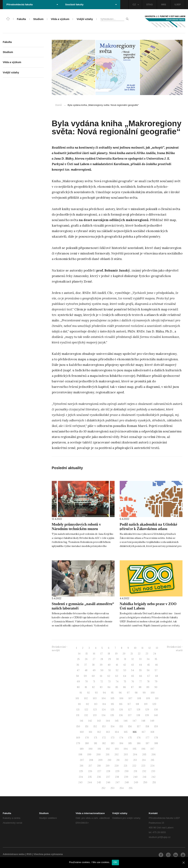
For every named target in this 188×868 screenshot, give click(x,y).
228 (108, 771)
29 (110, 659)
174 (121, 738)
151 (87, 726)
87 (132, 687)
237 (108, 777)
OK (115, 862)
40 (109, 665)
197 (152, 749)
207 (82, 760)
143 (99, 721)
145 (117, 721)
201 (108, 755)
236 (99, 777)
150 (78, 726)
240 (135, 777)
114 (104, 704)
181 (96, 743)
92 (88, 693)
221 (125, 766)
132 (86, 715)
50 (102, 670)
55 (140, 670)
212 (126, 760)
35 (156, 659)
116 (121, 704)
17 (102, 654)
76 (133, 682)
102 (86, 698)
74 (117, 682)
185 (130, 743)
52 (117, 670)
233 (153, 771)
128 (139, 710)
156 (130, 726)
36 (78, 665)
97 (128, 693)
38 (93, 665)
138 (138, 715)
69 (78, 682)
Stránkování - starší (175, 649)
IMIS (164, 4)
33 (140, 659)
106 (121, 698)
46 (156, 665)
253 (112, 788)
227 (99, 771)
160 (82, 732)
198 (80, 755)
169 (78, 738)
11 (142, 648)
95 (112, 693)
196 (143, 749)
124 (104, 710)
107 (130, 698)
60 (93, 676)
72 (102, 682)
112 (87, 704)
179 (78, 743)
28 (102, 659)
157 (139, 726)
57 (156, 670)
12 (150, 648)
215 (152, 760)
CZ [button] (136, 4)
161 (91, 732)
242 (153, 777)
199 (89, 755)
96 (120, 693)
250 (145, 782)
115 (112, 704)
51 (110, 670)
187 (148, 743)
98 (136, 693)
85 (117, 687)
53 (125, 670)
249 (136, 782)
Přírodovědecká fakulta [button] (32, 4)
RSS (29, 854)
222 (134, 766)
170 (87, 738)
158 (147, 726)
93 (96, 693)
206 (154, 755)
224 (152, 766)
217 (90, 766)
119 (146, 704)
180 (87, 743)
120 (154, 704)
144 (108, 721)
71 (94, 682)
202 (117, 755)
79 (156, 682)
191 (99, 749)
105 (113, 698)
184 (121, 743)
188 (156, 743)
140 (156, 715)
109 (148, 698)
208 (91, 760)
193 (117, 749)
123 (95, 710)
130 (156, 710)
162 (99, 732)
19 (116, 654)
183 (113, 743)
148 (143, 721)
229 (117, 771)
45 (148, 665)
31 (125, 659)
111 (79, 704)
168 (152, 732)
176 (139, 738)
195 (135, 749)
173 (113, 738)
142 (90, 721)
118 (137, 704)
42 (125, 665)
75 (125, 682)
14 (79, 654)
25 (78, 659)
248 (127, 782)
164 (117, 732)
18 (109, 654)
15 (87, 654)
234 (81, 777)
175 (130, 738)
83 (101, 687)
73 (109, 682)
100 (153, 693)
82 (93, 687)
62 (109, 676)
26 (86, 659)
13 (157, 648)
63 (117, 676)
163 (108, 732)
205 (144, 755)
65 (133, 676)
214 (144, 760)
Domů (59, 105)
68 (157, 676)
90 (156, 687)
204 (135, 755)
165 (126, 732)
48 (86, 670)
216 (82, 766)
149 (152, 721)
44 (140, 665)
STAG (150, 4)
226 (90, 771)
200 (98, 755)
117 (129, 704)
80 (78, 687)
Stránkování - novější (60, 649)
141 (82, 721)
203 (126, 755)
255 (131, 788)
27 (94, 659)
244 (90, 782)
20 (124, 654)
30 (117, 659)
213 (135, 760)
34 (148, 659)
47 (78, 670)
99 (144, 693)
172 (104, 738)
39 (101, 665)
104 (104, 698)
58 (77, 676)
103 (95, 698)
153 (104, 726)
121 (78, 710)
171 (96, 738)
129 (147, 710)
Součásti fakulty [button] (91, 4)
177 (148, 738)
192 (108, 749)
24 (155, 654)
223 (143, 766)
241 (144, 777)
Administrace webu (14, 854)
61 (101, 676)
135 (112, 715)
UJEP (178, 4)
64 (125, 676)
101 (77, 698)
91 (81, 693)
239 (126, 777)
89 (148, 687)
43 (132, 665)
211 (118, 760)
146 (126, 721)
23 (147, 654)
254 (122, 788)
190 (91, 749)
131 (78, 715)
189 (82, 749)
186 (139, 743)
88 (140, 687)
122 (86, 710)
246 (108, 782)
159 (156, 726)
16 (94, 654)
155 (121, 726)
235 (90, 777)
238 (117, 777)
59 (85, 676)
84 (109, 687)
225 (81, 771)
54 (133, 670)
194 (126, 749)
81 (86, 687)
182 (104, 743)
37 (86, 665)
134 (104, 715)
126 (121, 710)
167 (144, 732)
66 (141, 676)
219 (108, 766)
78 (148, 682)
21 (132, 654)
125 (112, 710)
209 (100, 760)
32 (133, 659)
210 (109, 760)
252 (103, 788)
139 (147, 715)
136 (121, 715)
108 (139, 698)
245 (99, 782)
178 (156, 738)
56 (148, 670)
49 (94, 670)
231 (135, 771)
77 (140, 682)
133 (95, 715)
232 (144, 771)
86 (125, 687)
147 (135, 721)
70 (86, 682)
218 (99, 766)
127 (130, 710)
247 (117, 782)
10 (135, 648)
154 (113, 726)
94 (104, 693)
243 (80, 782)
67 (149, 676)
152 (95, 726)
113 (96, 704)
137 (130, 715)
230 (126, 771)
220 (117, 766)
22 (139, 654)
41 (117, 665)
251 (154, 782)
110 (157, 698)
